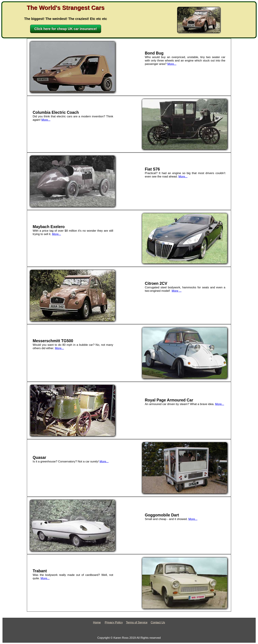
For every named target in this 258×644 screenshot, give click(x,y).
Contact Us (158, 622)
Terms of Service (137, 622)
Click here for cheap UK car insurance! (66, 29)
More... (172, 64)
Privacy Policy (114, 622)
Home (97, 622)
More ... (177, 291)
